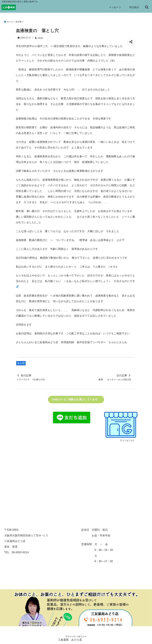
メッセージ (115, 7)
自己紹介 (134, 7)
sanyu (40, 37)
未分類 (21, 362)
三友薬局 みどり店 (70, 641)
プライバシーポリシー (76, 637)
